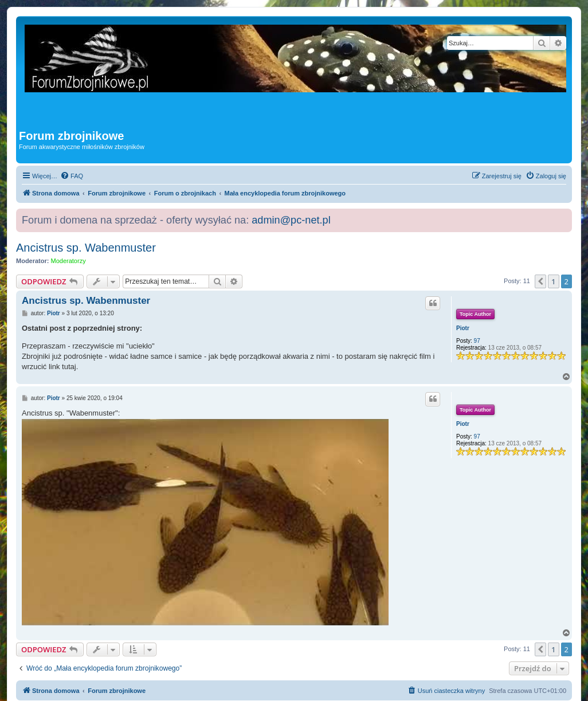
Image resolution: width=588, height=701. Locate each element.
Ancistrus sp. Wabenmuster (86, 248)
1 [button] (553, 281)
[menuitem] (72, 176)
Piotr (463, 328)
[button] (540, 281)
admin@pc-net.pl (291, 220)
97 (477, 341)
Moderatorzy (68, 261)
